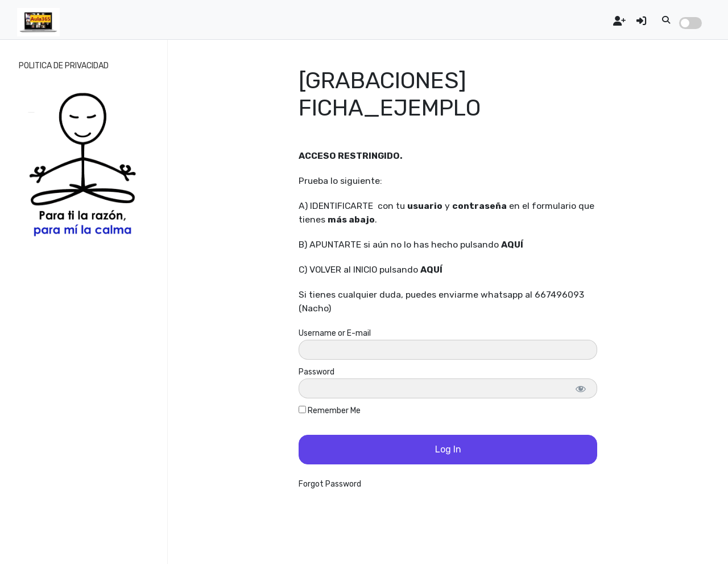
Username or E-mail (335, 333)
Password (317, 372)
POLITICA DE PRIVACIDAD (64, 66)
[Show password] (580, 388)
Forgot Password (330, 484)
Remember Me (330, 411)
